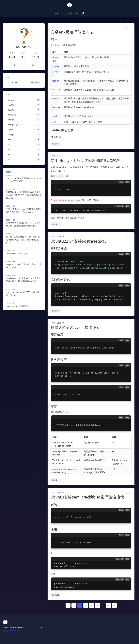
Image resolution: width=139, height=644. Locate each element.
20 (108, 605)
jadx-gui (56, 81)
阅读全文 (56, 144)
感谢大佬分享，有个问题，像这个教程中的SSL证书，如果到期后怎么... (23, 239)
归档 (64, 13)
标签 (77, 13)
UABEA (56, 98)
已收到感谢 (24, 306)
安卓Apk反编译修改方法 (72, 32)
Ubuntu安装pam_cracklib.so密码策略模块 (87, 497)
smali (55, 116)
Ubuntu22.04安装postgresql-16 (79, 241)
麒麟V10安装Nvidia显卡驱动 (76, 327)
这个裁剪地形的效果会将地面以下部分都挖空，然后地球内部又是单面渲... (24, 195)
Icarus (45, 628)
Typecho (37, 628)
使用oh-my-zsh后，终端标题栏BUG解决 (85, 160)
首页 (57, 13)
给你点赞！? (24, 253)
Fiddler (56, 66)
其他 (59, 27)
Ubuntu (60, 237)
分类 (70, 13)
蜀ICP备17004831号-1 (11, 631)
